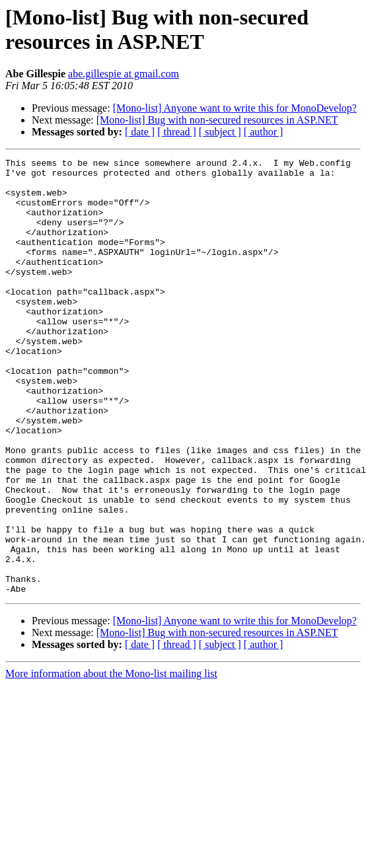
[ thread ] (177, 132)
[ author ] (264, 132)
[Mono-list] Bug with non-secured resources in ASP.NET (217, 120)
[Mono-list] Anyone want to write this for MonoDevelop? (235, 108)
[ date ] (140, 132)
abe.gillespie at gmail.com (124, 74)
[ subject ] (220, 132)
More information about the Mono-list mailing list (111, 761)
